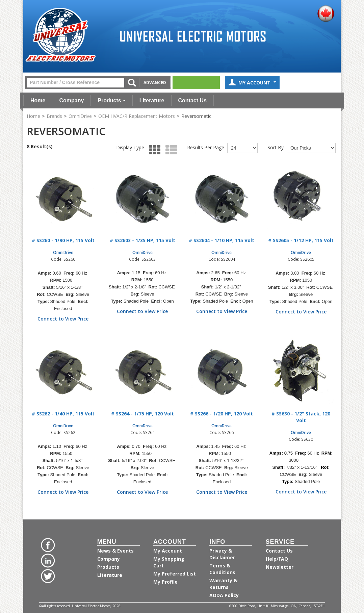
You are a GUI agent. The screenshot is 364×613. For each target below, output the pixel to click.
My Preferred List (175, 574)
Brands (54, 116)
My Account (252, 83)
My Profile (165, 582)
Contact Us (192, 100)
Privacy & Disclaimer (222, 554)
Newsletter (280, 567)
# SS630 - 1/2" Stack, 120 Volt (301, 417)
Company (71, 100)
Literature (152, 100)
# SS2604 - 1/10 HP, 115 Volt (222, 240)
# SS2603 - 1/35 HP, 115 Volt (142, 240)
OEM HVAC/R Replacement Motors (137, 116)
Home (38, 100)
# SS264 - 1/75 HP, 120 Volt (142, 414)
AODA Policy (224, 595)
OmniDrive (80, 116)
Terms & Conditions (222, 569)
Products (111, 100)
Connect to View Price (63, 319)
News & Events (115, 551)
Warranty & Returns (223, 584)
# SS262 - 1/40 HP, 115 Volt (63, 414)
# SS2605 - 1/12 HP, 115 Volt (301, 240)
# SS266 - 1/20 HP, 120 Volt (222, 414)
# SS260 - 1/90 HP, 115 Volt (63, 240)
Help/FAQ (277, 559)
